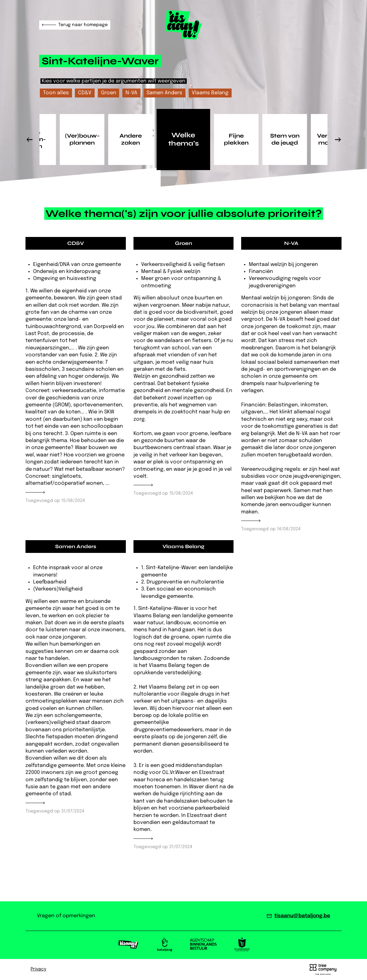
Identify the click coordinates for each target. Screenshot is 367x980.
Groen (109, 93)
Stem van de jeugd (285, 139)
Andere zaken (131, 139)
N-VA (131, 93)
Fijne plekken (236, 139)
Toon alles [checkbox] (56, 93)
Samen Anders (164, 93)
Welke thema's (183, 139)
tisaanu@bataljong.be (302, 916)
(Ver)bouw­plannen (82, 139)
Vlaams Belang (210, 93)
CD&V (85, 93)
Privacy (38, 969)
